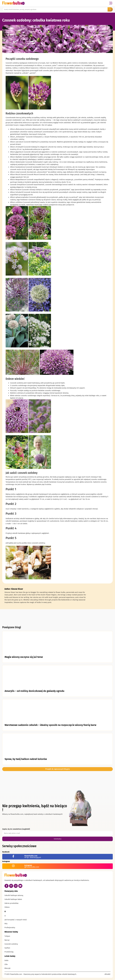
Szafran (7, 948)
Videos (7, 907)
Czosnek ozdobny (11, 944)
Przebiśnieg (9, 952)
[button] (111, 3)
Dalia (6, 960)
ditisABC (108, 974)
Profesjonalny (10, 928)
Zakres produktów (11, 903)
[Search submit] (110, 9)
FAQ (6, 924)
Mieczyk (7, 968)
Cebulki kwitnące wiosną (14, 895)
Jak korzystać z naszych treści (16, 920)
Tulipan (7, 936)
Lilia (6, 964)
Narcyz (7, 940)
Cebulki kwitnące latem (13, 899)
